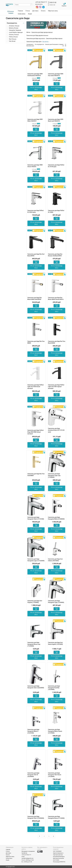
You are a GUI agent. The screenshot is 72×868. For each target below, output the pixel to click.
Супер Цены (22, 14)
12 (65, 44)
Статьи (28, 11)
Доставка (35, 11)
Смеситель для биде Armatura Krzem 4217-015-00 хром (56, 430)
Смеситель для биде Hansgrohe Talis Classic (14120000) (55, 775)
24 (63, 46)
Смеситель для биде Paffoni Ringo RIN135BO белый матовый (36, 432)
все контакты (39, 4)
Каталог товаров (11, 12)
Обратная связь (53, 11)
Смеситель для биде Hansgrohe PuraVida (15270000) (54, 688)
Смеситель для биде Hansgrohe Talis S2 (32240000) (33, 775)
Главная (20, 11)
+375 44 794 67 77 (41, 2)
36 (65, 46)
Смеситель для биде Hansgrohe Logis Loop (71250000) (54, 476)
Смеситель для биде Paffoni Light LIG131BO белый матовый (36, 387)
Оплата (43, 11)
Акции (30, 14)
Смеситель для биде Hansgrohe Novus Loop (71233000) (34, 644)
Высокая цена (30, 46)
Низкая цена (49, 44)
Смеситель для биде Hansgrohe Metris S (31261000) (33, 731)
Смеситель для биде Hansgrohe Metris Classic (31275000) (55, 731)
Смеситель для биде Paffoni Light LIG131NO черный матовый (56, 387)
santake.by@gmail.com (27, 858)
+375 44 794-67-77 (26, 855)
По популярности (39, 44)
